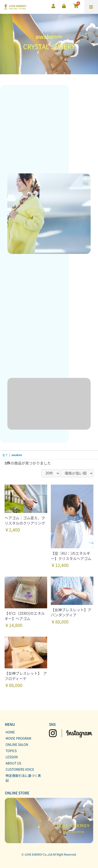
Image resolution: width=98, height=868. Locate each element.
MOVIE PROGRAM (18, 738)
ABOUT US (13, 763)
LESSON (12, 757)
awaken (17, 455)
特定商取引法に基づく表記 (23, 778)
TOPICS (11, 751)
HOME (10, 732)
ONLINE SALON (17, 744)
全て (5, 455)
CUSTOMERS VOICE (20, 769)
